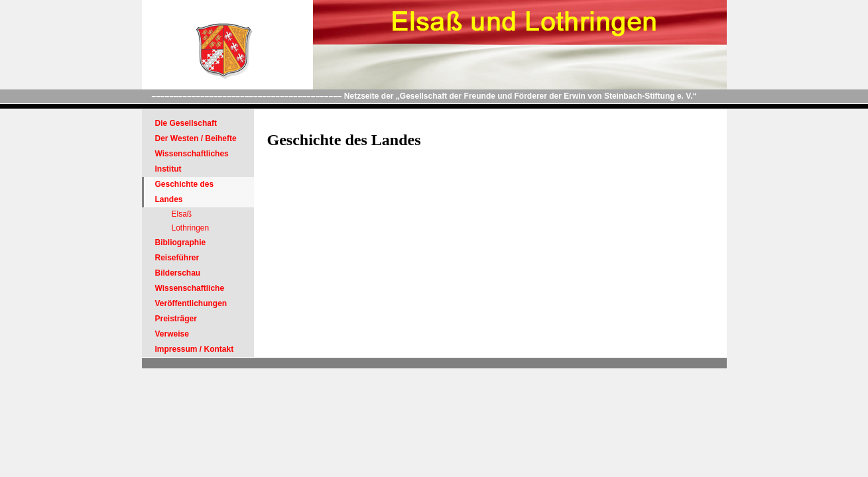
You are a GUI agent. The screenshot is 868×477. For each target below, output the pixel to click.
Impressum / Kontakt (195, 349)
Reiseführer (177, 258)
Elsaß (182, 214)
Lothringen (191, 228)
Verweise (172, 334)
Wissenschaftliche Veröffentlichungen (191, 296)
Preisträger (176, 319)
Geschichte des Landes (185, 192)
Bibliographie (181, 242)
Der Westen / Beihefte (196, 138)
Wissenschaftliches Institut (192, 161)
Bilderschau (178, 273)
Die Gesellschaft (186, 123)
